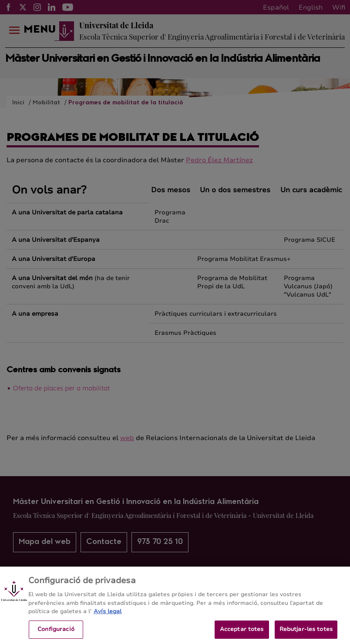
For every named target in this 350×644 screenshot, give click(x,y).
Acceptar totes (242, 633)
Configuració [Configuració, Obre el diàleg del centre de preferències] (56, 633)
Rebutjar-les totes (306, 633)
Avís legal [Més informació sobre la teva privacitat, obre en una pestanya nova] (108, 615)
